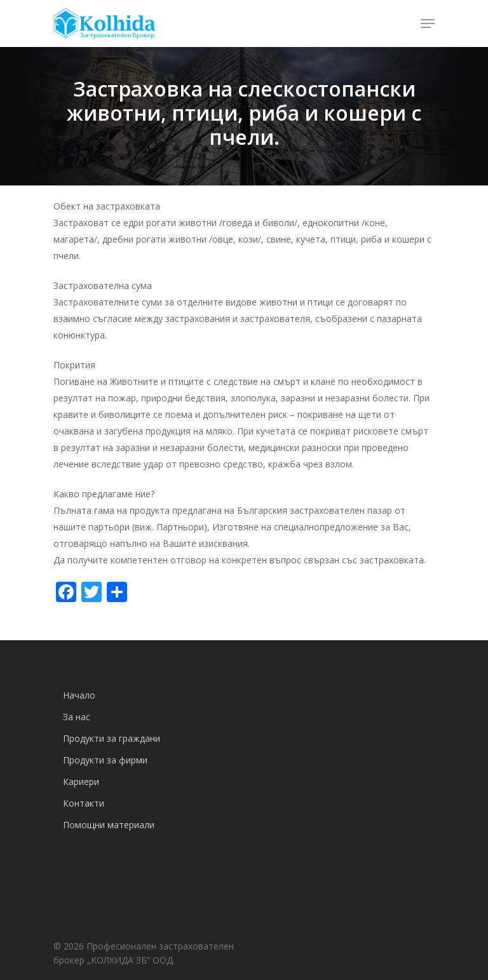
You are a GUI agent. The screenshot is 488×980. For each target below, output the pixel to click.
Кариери (81, 782)
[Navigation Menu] (428, 23)
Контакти (84, 803)
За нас (77, 717)
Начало (79, 695)
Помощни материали (109, 825)
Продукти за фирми (105, 760)
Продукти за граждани (112, 738)
